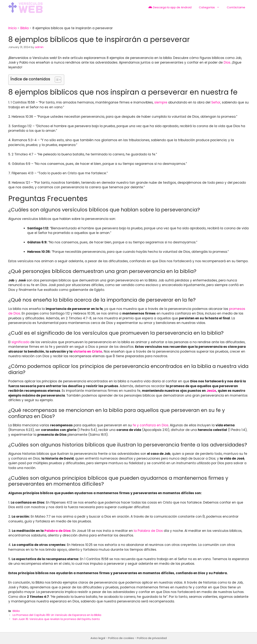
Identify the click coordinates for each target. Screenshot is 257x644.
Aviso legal (98, 638)
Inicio (12, 28)
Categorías (211, 7)
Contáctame (236, 7)
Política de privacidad (152, 638)
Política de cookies (121, 638)
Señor (216, 102)
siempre (161, 102)
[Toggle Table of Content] (56, 80)
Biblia (25, 28)
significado (20, 342)
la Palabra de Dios (148, 531)
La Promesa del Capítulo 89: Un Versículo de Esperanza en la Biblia (57, 615)
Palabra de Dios (57, 531)
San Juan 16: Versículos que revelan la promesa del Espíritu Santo (56, 619)
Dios (227, 62)
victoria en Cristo (88, 351)
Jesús (211, 391)
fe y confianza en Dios (151, 425)
